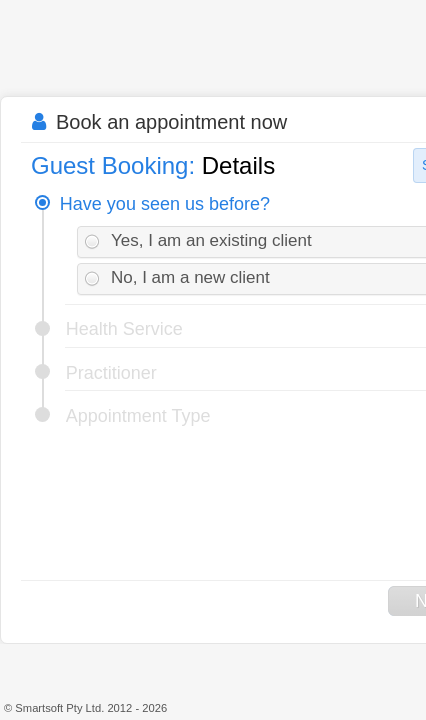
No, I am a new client (190, 277)
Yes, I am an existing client (211, 240)
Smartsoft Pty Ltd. (59, 708)
